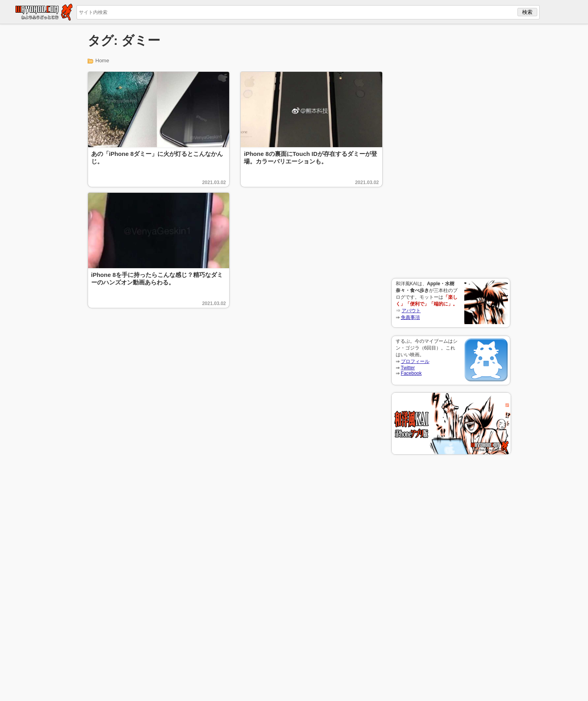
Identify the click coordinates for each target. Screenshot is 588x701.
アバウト (411, 311)
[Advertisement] (451, 151)
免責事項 (410, 317)
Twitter (408, 368)
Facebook (411, 373)
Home (102, 60)
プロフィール (415, 361)
